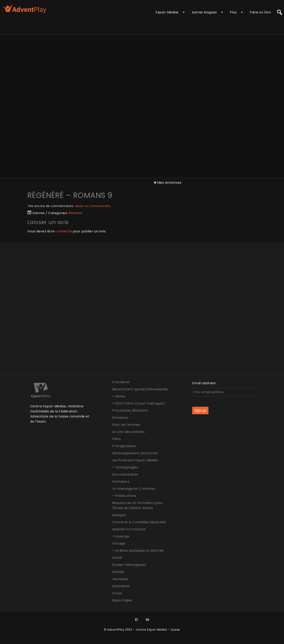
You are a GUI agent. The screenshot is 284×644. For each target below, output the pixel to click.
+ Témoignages (125, 467)
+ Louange (121, 536)
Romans (75, 213)
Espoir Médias (167, 12)
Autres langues (204, 12)
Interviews (121, 586)
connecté (64, 231)
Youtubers (121, 482)
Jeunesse (120, 579)
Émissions (120, 418)
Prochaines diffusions (130, 410)
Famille (118, 572)
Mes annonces (167, 183)
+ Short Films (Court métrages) (139, 403)
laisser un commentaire (93, 206)
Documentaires (125, 474)
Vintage (119, 543)
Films (116, 439)
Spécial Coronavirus (129, 529)
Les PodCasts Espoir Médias (135, 460)
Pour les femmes (126, 425)
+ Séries (119, 396)
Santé (117, 558)
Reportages (122, 600)
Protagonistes (124, 446)
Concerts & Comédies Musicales (139, 522)
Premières (121, 382)
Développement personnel (135, 453)
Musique (119, 515)
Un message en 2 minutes (134, 489)
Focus (117, 593)
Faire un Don (260, 12)
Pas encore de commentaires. (70, 206)
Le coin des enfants (128, 432)
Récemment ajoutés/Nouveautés (140, 389)
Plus (233, 12)
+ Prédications (124, 496)
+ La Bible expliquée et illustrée (138, 551)
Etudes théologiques (129, 565)
